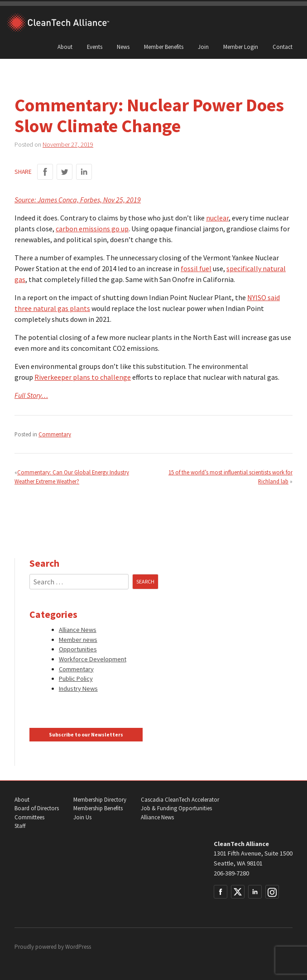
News (123, 47)
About (65, 47)
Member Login (241, 47)
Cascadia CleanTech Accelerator (180, 800)
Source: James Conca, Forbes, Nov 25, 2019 (78, 200)
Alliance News (78, 630)
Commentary (55, 434)
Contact (283, 47)
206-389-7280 (231, 873)
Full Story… (31, 395)
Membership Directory (100, 800)
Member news (78, 640)
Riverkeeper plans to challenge (83, 377)
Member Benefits (164, 47)
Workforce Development (93, 659)
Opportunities (78, 649)
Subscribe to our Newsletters (86, 735)
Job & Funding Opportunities (176, 808)
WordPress (78, 947)
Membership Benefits (98, 808)
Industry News (78, 688)
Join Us (82, 817)
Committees (29, 817)
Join (203, 47)
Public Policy (76, 679)
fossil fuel (196, 268)
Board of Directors (37, 808)
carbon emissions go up (92, 229)
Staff (20, 826)
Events (95, 47)
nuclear (217, 218)
